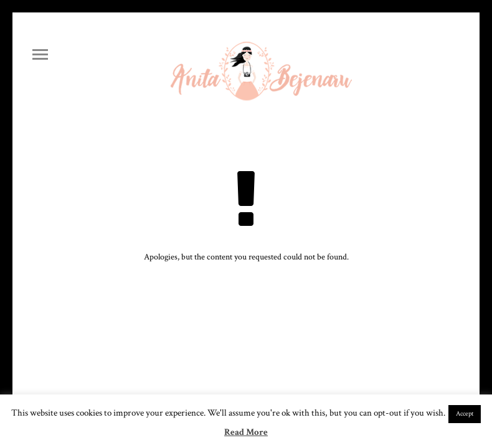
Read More (246, 432)
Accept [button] (465, 414)
